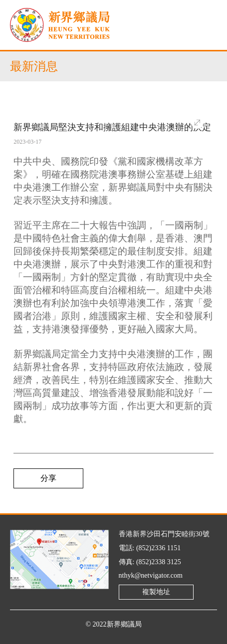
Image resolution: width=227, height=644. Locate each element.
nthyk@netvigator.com (151, 575)
